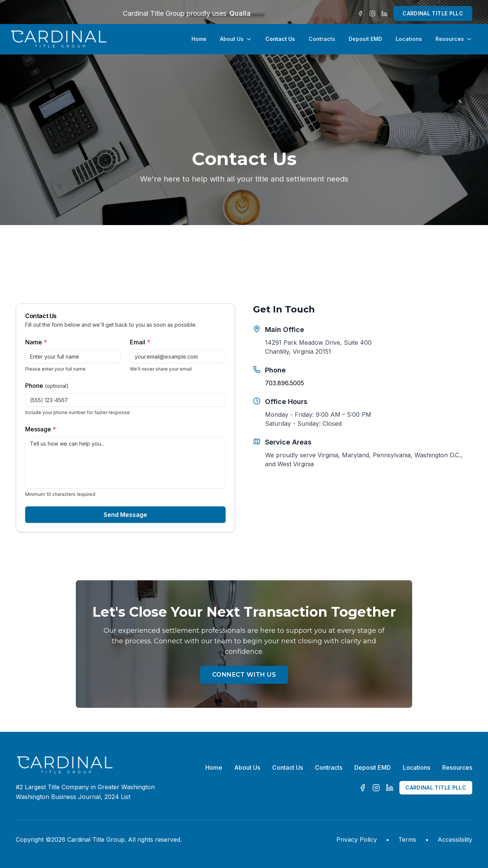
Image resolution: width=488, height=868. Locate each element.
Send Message (125, 515)
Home (199, 39)
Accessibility (455, 839)
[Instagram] (372, 14)
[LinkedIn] (384, 14)
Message (41, 429)
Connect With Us (244, 675)
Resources (454, 39)
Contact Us (280, 39)
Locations (409, 39)
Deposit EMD (365, 39)
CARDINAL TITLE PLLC (433, 13)
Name (36, 342)
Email (140, 342)
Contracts (322, 39)
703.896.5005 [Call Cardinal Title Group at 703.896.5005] (285, 383)
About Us (236, 39)
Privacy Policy (357, 839)
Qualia (240, 13)
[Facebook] (360, 14)
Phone (47, 386)
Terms (407, 839)
